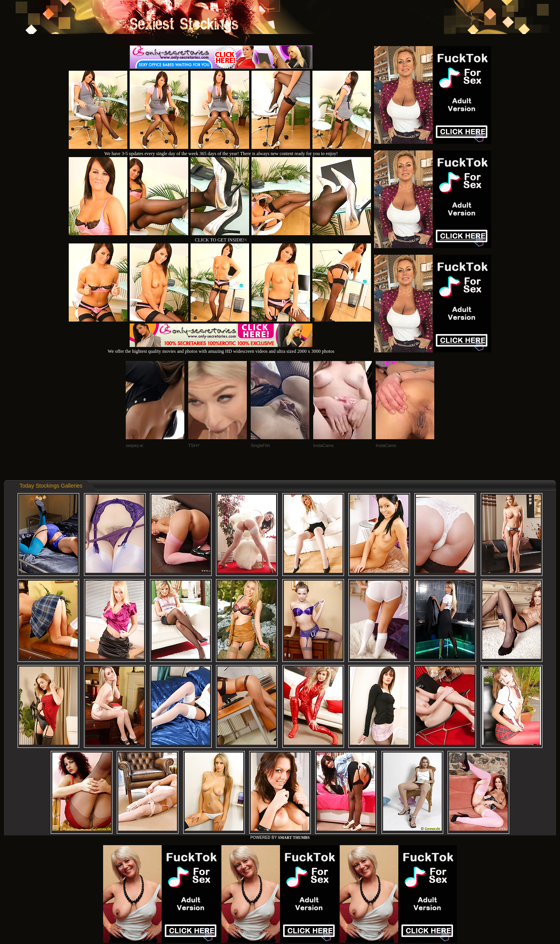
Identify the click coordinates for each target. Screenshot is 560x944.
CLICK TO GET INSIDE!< (221, 240)
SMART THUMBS (294, 838)
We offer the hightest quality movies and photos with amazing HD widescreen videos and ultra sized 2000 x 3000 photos (221, 348)
